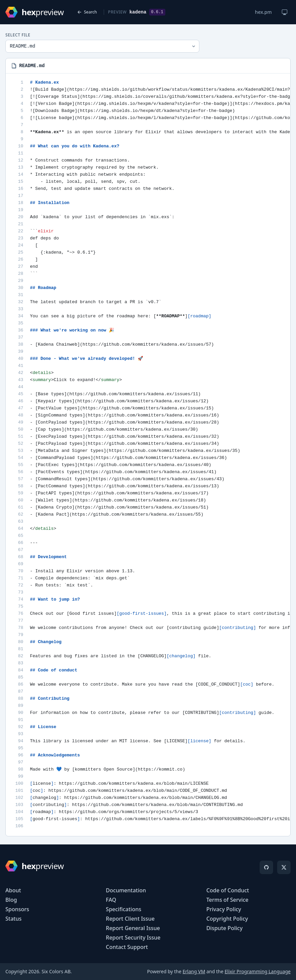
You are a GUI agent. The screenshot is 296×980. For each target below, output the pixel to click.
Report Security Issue (133, 938)
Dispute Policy (225, 928)
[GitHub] (266, 867)
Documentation (126, 890)
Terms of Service (227, 900)
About (13, 890)
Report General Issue (133, 928)
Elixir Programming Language (258, 971)
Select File (18, 35)
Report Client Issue (130, 919)
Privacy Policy (224, 909)
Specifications (123, 909)
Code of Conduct (228, 890)
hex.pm (263, 12)
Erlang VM (194, 971)
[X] (284, 867)
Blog (11, 900)
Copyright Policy (227, 919)
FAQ (111, 900)
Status (13, 919)
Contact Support (127, 947)
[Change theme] (285, 12)
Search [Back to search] (87, 12)
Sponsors (17, 909)
